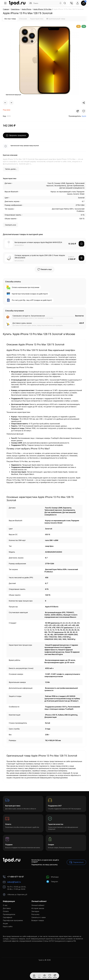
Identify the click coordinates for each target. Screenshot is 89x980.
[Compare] (78, 111)
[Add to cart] (81, 258)
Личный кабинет (38, 905)
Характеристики (37, 19)
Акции (5, 923)
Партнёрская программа (13, 920)
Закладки (35, 911)
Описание (23, 19)
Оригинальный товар (56, 19)
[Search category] (31, 3)
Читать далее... (11, 169)
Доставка (7, 908)
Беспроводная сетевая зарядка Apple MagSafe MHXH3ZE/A (38, 242)
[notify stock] (81, 244)
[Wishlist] (84, 111)
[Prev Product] (5, 103)
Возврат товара (38, 920)
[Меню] (5, 3)
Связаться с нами (38, 917)
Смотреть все (10, 225)
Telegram (52, 882)
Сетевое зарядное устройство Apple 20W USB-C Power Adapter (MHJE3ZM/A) (40, 256)
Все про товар (10, 19)
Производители (9, 914)
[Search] (60, 3)
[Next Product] (11, 103)
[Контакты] (72, 3)
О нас (5, 905)
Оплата (6, 911)
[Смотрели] (39, 976)
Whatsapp (52, 877)
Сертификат (8, 917)
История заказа (38, 908)
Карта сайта (8, 926)
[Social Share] (84, 103)
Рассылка (35, 914)
